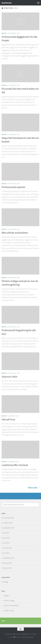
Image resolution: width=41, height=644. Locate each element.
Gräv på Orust (8, 419)
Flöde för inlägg (9, 601)
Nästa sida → (34, 488)
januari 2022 (8, 548)
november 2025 (9, 518)
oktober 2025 (8, 523)
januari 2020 (8, 563)
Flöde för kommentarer (11, 606)
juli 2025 (6, 533)
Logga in (7, 595)
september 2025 (9, 528)
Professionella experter (14, 187)
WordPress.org (9, 611)
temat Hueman (29, 637)
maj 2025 (7, 543)
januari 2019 (8, 568)
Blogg (4, 33)
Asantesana (6, 3)
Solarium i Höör (10, 377)
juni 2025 (7, 538)
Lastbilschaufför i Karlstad (15, 465)
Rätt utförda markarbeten (15, 233)
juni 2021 (7, 553)
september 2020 (9, 558)
